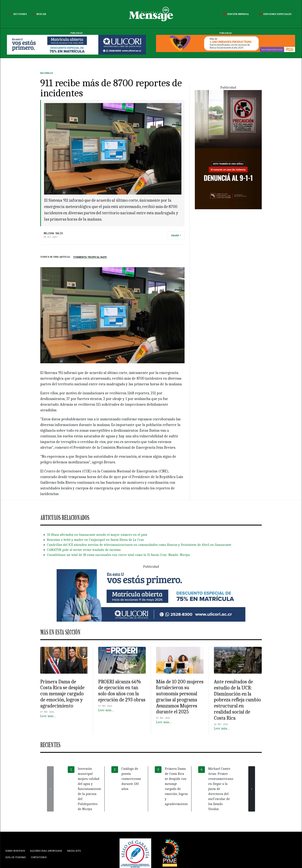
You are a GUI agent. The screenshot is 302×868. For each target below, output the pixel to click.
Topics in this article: (55, 257)
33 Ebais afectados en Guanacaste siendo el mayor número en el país (97, 535)
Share (175, 235)
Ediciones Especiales (275, 14)
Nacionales (47, 73)
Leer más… (48, 716)
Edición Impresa (235, 14)
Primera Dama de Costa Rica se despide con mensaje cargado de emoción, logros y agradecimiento (62, 694)
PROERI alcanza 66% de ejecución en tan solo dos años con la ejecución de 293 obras (122, 691)
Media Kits (74, 851)
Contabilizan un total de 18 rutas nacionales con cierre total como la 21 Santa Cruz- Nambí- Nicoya (118, 555)
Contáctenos (39, 857)
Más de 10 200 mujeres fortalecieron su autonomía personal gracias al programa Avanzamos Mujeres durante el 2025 (180, 697)
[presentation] (50, 789)
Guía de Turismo (16, 857)
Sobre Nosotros (15, 851)
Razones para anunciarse (46, 851)
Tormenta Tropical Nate (90, 257)
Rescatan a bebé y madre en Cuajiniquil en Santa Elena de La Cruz (95, 540)
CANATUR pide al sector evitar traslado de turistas (84, 550)
